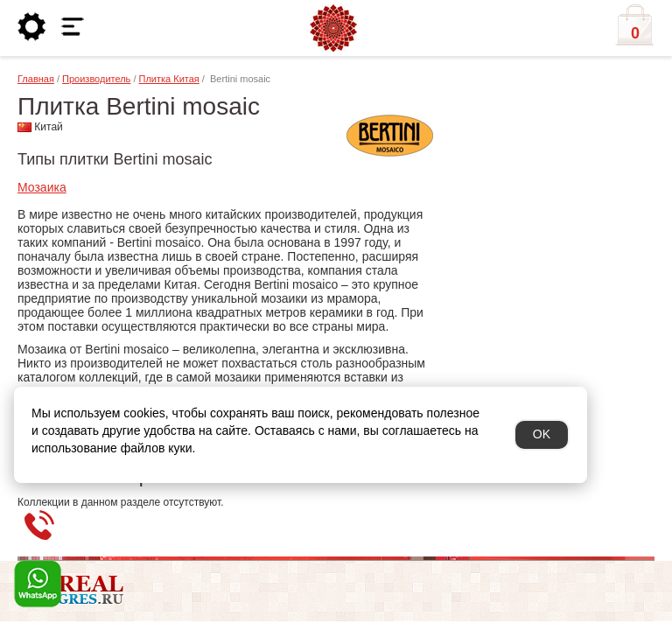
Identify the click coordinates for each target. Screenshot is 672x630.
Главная (36, 79)
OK (542, 434)
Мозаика (42, 187)
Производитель (96, 79)
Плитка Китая (169, 79)
